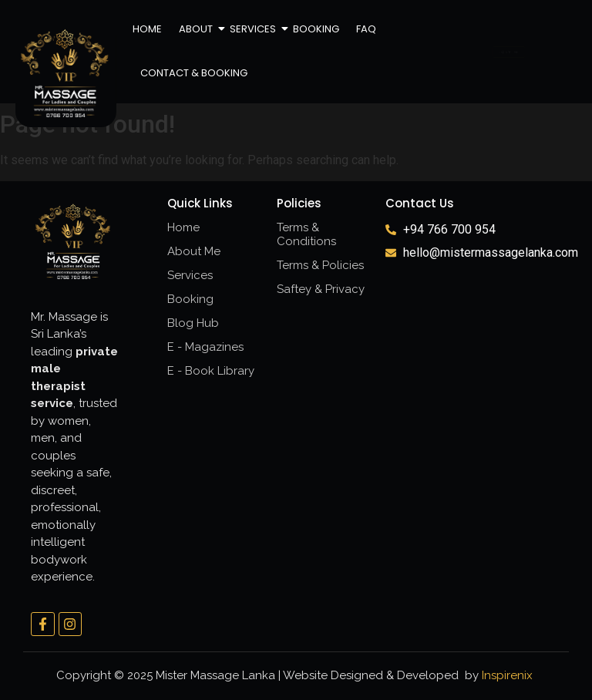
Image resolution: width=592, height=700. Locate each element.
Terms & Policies (320, 265)
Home (147, 29)
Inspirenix (507, 675)
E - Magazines (205, 347)
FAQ (366, 29)
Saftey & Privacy (321, 289)
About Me (194, 251)
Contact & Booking (194, 73)
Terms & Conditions (306, 234)
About (196, 29)
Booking (316, 29)
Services (253, 29)
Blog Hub (193, 323)
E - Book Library (211, 371)
